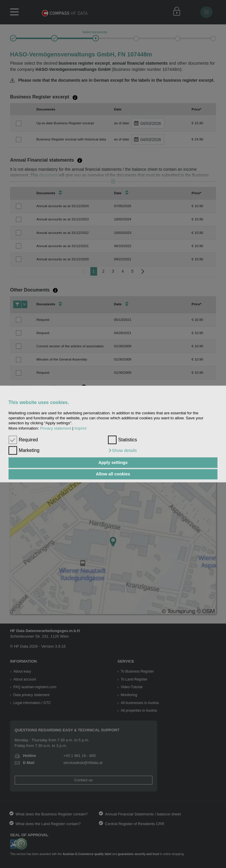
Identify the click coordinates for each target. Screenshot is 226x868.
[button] (123, 451)
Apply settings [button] (113, 463)
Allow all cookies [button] (113, 474)
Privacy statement (56, 428)
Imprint (80, 428)
